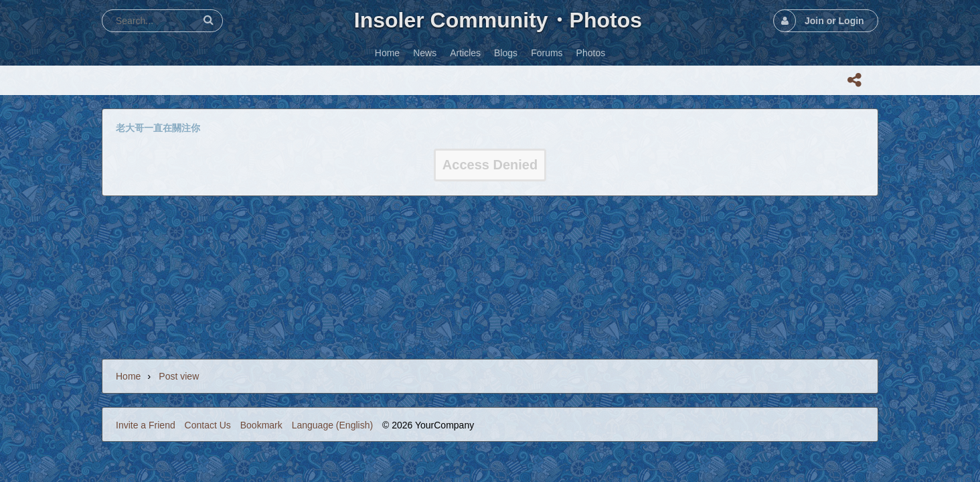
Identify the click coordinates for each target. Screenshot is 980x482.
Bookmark (261, 425)
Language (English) (332, 425)
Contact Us (208, 425)
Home (128, 376)
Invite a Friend (146, 425)
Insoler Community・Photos (498, 20)
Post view (179, 376)
